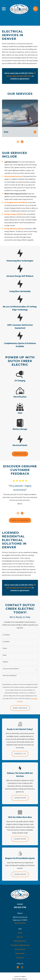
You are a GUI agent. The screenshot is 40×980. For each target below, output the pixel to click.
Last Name (6, 642)
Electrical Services (20, 941)
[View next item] (22, 142)
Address (6, 662)
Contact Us (20, 454)
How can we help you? (10, 675)
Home (20, 933)
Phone (5, 648)
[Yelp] (22, 967)
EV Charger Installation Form (20, 945)
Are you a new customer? (11, 669)
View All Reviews (20, 520)
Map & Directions (20, 923)
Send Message (20, 708)
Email (5, 655)
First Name (6, 635)
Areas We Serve (20, 949)
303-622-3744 (20, 907)
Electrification (20, 953)
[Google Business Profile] (18, 967)
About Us (20, 937)
